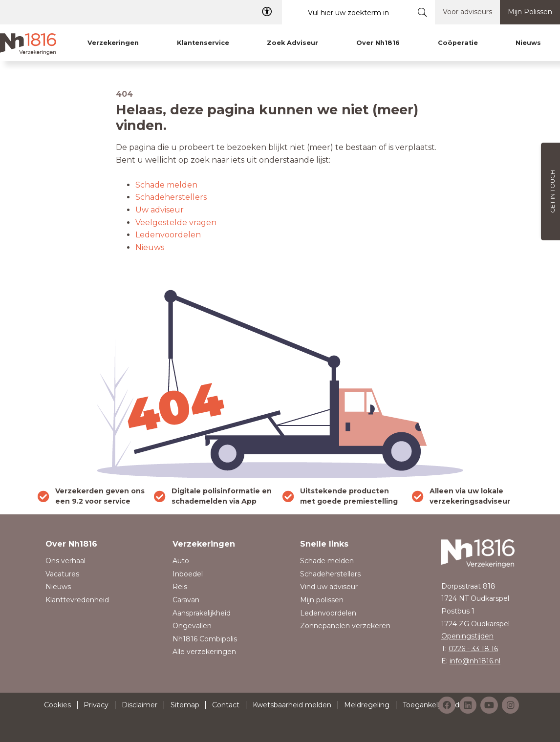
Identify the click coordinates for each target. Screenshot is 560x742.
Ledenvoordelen (168, 235)
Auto (181, 561)
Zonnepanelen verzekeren (345, 626)
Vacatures (62, 574)
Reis (180, 587)
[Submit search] (422, 12)
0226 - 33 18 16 (473, 649)
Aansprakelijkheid (202, 613)
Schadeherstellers (171, 197)
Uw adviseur (160, 210)
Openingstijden (467, 636)
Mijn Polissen (530, 12)
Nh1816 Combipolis (205, 639)
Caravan (186, 600)
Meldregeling (367, 705)
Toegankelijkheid (431, 705)
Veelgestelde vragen (176, 223)
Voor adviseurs (467, 12)
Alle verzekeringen (204, 652)
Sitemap (185, 705)
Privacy (96, 705)
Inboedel (188, 574)
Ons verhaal (65, 561)
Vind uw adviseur (329, 587)
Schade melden (166, 185)
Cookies (57, 705)
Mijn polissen (322, 600)
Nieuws (150, 247)
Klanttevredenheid (77, 600)
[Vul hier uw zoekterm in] (346, 12)
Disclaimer (140, 705)
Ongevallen (192, 626)
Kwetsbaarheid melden (292, 705)
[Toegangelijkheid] (267, 12)
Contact (226, 705)
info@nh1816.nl (475, 661)
